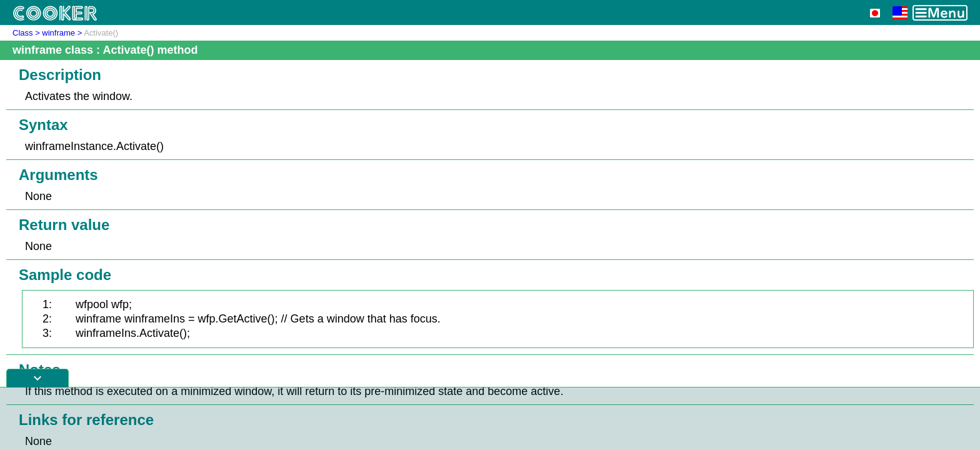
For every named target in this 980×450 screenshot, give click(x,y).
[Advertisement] (490, 419)
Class (23, 33)
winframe (58, 33)
